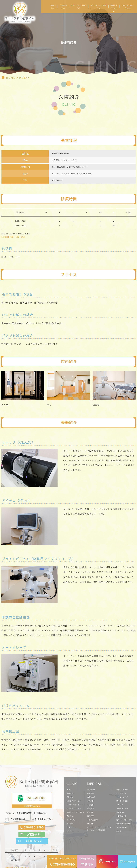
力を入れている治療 (98, 7)
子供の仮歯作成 (93, 820)
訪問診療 (90, 808)
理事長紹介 (71, 793)
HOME (11, 78)
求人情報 (70, 824)
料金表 (119, 831)
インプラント (121, 793)
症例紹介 (70, 816)
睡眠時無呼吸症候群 (124, 824)
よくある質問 (71, 820)
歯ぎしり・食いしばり (124, 820)
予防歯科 (90, 805)
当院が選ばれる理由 (74, 801)
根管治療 (90, 793)
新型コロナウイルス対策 (75, 812)
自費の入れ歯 (121, 816)
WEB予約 (34, 834)
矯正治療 (90, 816)
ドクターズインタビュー (75, 805)
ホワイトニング (122, 797)
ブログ (69, 827)
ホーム (53, 7)
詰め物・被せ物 (122, 801)
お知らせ (70, 831)
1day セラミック (122, 808)
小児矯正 (90, 812)
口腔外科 (90, 824)
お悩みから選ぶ (128, 7)
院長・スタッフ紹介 (79, 7)
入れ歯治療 (120, 812)
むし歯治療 (91, 790)
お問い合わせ (34, 841)
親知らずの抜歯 (122, 790)
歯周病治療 (91, 797)
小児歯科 (90, 801)
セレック (120, 805)
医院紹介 (63, 7)
